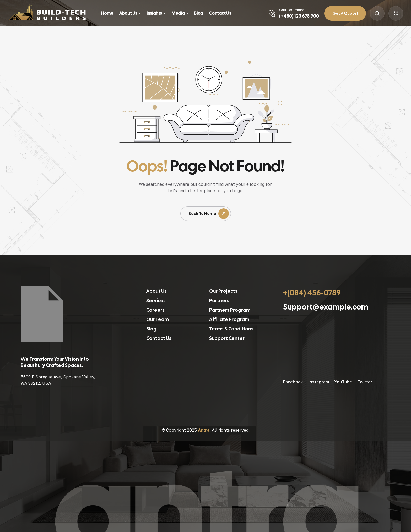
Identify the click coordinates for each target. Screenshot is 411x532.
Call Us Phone (292, 10)
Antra (204, 430)
